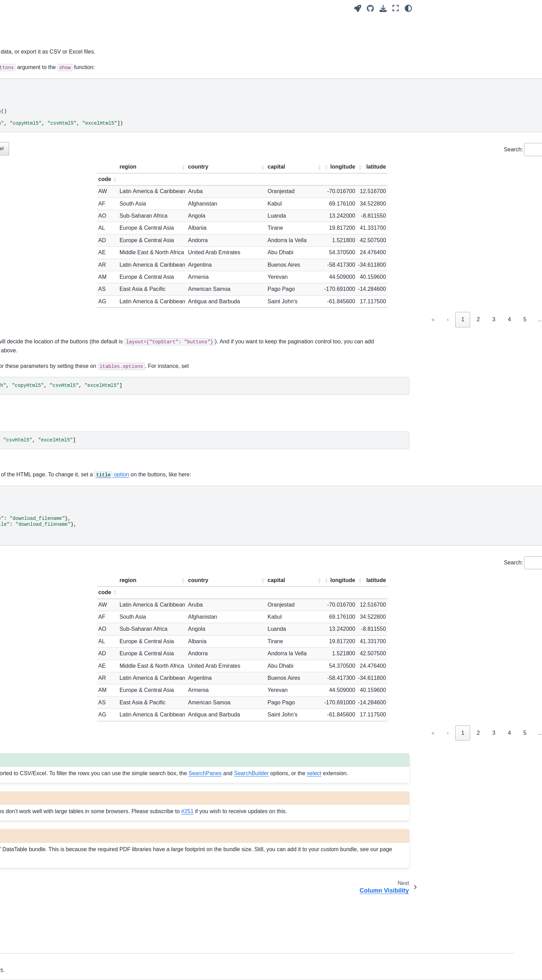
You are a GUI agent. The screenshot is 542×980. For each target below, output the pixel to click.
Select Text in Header (60, 582)
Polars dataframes (57, 790)
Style (42, 297)
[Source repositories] (370, 8)
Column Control (54, 396)
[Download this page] (383, 8)
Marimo (45, 174)
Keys (42, 539)
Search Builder (53, 495)
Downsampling (53, 611)
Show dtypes (51, 571)
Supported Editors (57, 677)
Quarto (44, 218)
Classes (45, 286)
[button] (263, 167)
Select (44, 451)
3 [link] (404, 319)
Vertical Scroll (52, 374)
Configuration (52, 246)
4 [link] (420, 319)
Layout (44, 319)
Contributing (50, 706)
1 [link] (373, 319)
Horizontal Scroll (55, 385)
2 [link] (389, 319)
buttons (185, 52)
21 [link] (469, 319)
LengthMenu (50, 352)
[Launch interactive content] (358, 8)
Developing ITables (58, 717)
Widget (44, 163)
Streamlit (46, 196)
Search (45, 341)
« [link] (343, 319)
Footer (44, 407)
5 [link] (435, 319)
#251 (186, 857)
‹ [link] (358, 319)
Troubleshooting (54, 728)
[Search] (76, 95)
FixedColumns (53, 506)
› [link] (485, 319)
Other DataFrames (57, 801)
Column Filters (53, 418)
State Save (49, 440)
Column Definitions (58, 330)
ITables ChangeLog (58, 739)
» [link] (500, 319)
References (49, 666)
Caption (45, 308)
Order (43, 429)
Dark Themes (52, 633)
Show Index (50, 561)
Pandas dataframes (58, 768)
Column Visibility (55, 473)
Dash (43, 184)
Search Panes (52, 484)
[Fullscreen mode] (396, 8)
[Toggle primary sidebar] (137, 8)
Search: (424, 149)
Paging (44, 363)
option (361, 493)
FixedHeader (51, 517)
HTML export (51, 152)
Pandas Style (51, 779)
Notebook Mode (54, 141)
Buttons (46, 462)
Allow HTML (50, 550)
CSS (42, 644)
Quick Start (49, 112)
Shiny (43, 207)
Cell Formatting (54, 622)
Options (45, 275)
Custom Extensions (58, 655)
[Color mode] (408, 8)
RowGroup (49, 527)
